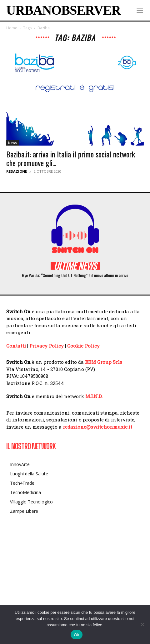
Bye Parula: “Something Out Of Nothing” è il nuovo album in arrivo (75, 275)
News (12, 143)
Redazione (17, 171)
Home (12, 28)
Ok (76, 635)
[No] (142, 624)
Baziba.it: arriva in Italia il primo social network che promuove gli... (71, 158)
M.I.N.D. (94, 396)
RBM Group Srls (104, 362)
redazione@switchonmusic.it (97, 427)
